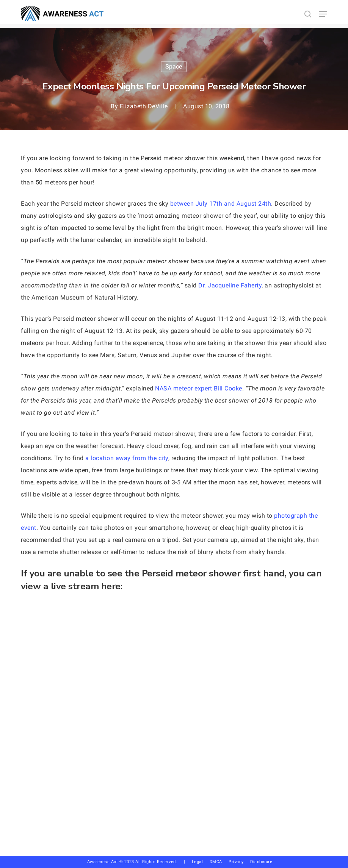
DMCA (216, 862)
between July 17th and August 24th (221, 204)
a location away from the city (127, 458)
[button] (323, 14)
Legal (198, 862)
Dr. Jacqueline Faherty (230, 285)
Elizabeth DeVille (144, 106)
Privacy (239, 862)
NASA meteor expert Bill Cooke (199, 388)
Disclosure (261, 862)
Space (174, 66)
